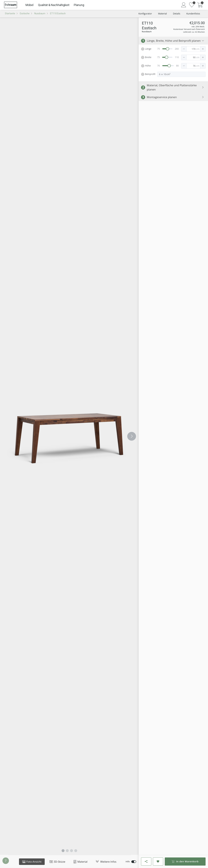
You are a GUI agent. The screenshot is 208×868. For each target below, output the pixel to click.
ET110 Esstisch (58, 13)
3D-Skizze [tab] (57, 862)
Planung (79, 5)
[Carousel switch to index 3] (71, 851)
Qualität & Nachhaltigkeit (54, 5)
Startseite (10, 13)
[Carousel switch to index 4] (76, 851)
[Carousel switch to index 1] (63, 851)
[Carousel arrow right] (132, 436)
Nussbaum (40, 13)
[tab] (106, 862)
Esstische (25, 13)
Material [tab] (80, 862)
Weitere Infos (106, 862)
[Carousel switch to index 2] (67, 851)
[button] (184, 49)
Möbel (29, 5)
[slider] (168, 49)
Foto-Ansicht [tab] (32, 862)
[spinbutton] (192, 49)
